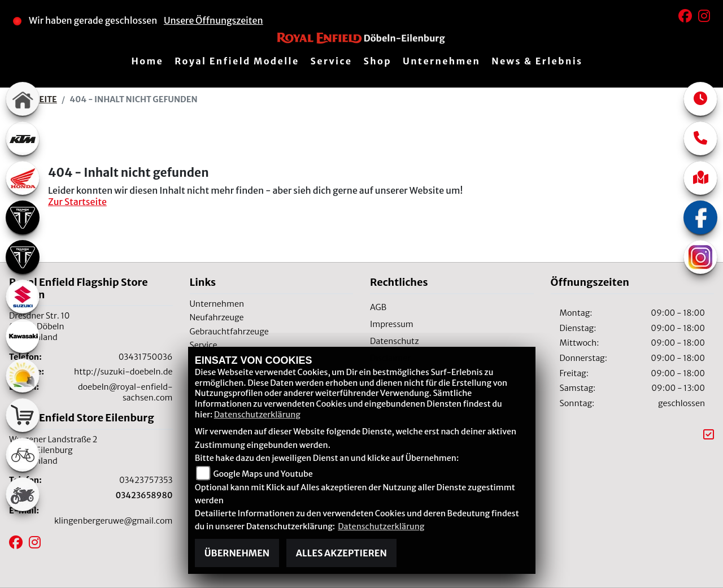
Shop (377, 61)
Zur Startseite (77, 202)
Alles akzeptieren (341, 553)
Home (147, 61)
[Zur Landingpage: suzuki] (23, 297)
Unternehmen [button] (441, 61)
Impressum (392, 324)
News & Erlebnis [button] (537, 61)
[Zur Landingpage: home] (23, 99)
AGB (378, 307)
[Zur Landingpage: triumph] (23, 217)
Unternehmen (217, 304)
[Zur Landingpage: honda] (23, 178)
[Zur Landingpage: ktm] (23, 138)
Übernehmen (237, 553)
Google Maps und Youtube (263, 474)
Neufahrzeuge (217, 317)
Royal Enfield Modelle (237, 61)
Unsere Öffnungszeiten (214, 20)
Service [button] (332, 61)
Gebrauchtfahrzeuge (229, 332)
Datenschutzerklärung (257, 415)
